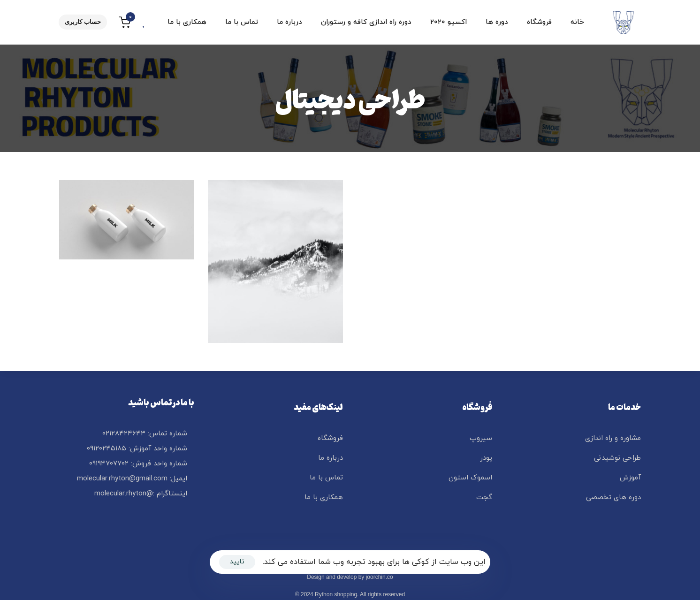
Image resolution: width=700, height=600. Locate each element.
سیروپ (481, 438)
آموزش (630, 478)
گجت (484, 497)
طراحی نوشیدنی (617, 458)
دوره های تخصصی (613, 497)
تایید (237, 562)
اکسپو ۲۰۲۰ (449, 22)
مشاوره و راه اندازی (613, 438)
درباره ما (289, 22)
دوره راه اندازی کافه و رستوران (366, 22)
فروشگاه (539, 22)
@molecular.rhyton (124, 494)
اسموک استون (470, 478)
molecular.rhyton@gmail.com (122, 479)
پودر (486, 458)
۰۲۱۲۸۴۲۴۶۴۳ (124, 434)
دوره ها (497, 22)
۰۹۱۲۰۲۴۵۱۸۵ (107, 449)
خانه (577, 22)
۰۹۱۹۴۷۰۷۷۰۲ (109, 464)
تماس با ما (242, 22)
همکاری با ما (187, 22)
